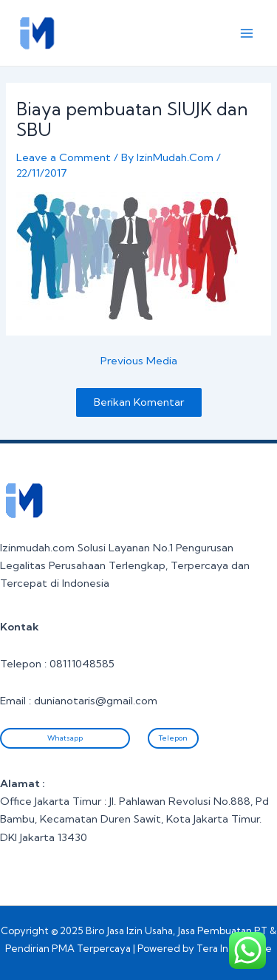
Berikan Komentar (139, 402)
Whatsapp (65, 738)
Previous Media (139, 361)
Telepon (173, 738)
